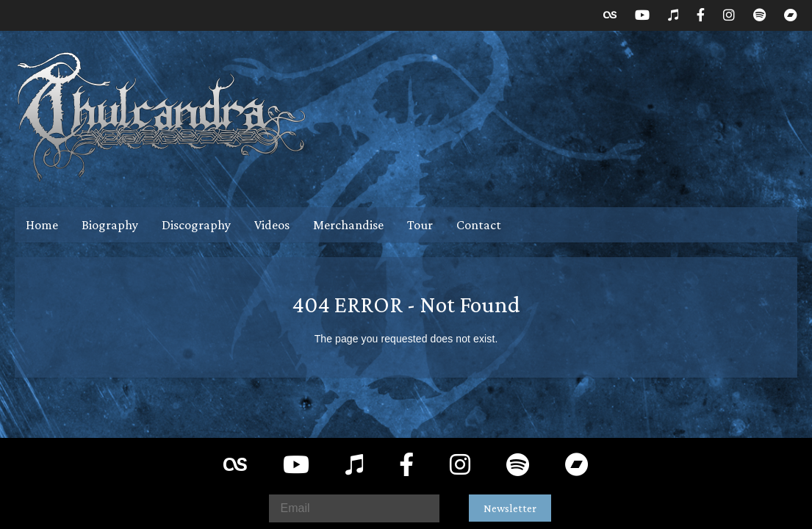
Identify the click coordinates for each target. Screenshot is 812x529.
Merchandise (348, 225)
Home (42, 225)
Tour (420, 225)
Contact (479, 225)
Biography (110, 225)
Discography (196, 225)
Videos (272, 225)
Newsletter (510, 508)
